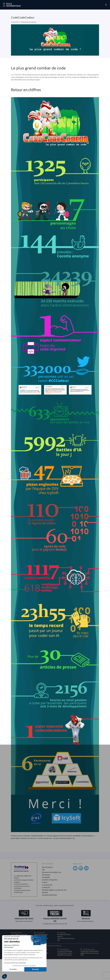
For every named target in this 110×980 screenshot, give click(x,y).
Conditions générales (49, 895)
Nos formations (47, 867)
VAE (43, 870)
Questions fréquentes (50, 880)
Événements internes (29, 22)
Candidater (46, 877)
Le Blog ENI (46, 887)
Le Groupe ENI (47, 885)
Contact (45, 882)
